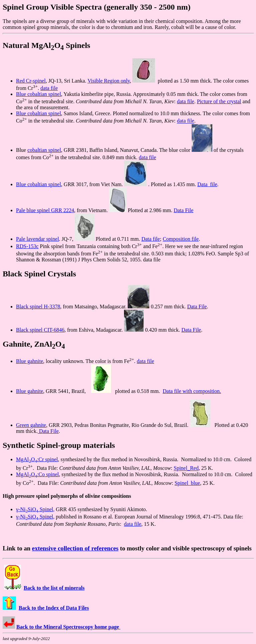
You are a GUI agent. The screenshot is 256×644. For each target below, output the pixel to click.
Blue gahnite (29, 361)
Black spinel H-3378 (38, 307)
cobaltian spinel (44, 150)
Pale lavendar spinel (37, 239)
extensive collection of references (75, 548)
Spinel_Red (186, 468)
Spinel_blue (187, 483)
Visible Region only (108, 81)
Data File (183, 210)
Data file (207, 184)
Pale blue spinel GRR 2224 (45, 210)
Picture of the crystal (219, 101)
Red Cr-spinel (31, 81)
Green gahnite (31, 425)
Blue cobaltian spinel (38, 94)
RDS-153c (27, 246)
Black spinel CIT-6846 (40, 330)
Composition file (181, 239)
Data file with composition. (192, 391)
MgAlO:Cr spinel (37, 459)
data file (49, 88)
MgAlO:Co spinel (37, 474)
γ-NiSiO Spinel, (35, 509)
